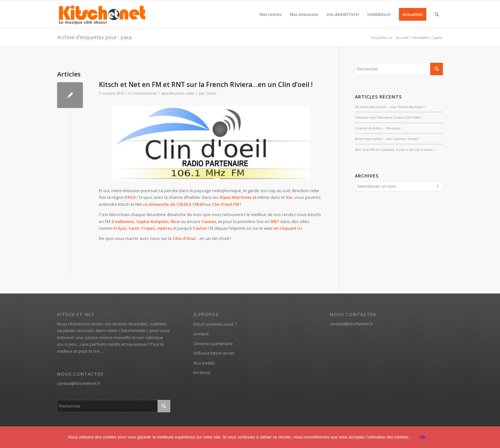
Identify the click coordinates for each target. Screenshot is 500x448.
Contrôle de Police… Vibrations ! (379, 128)
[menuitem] (271, 14)
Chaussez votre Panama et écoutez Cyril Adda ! (389, 117)
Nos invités (204, 363)
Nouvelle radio (182, 93)
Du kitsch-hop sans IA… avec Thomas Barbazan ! (390, 107)
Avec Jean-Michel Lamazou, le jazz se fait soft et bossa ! (395, 149)
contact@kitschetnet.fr (79, 383)
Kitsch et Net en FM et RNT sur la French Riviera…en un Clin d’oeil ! (206, 84)
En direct (202, 372)
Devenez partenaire (213, 343)
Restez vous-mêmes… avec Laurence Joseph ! (387, 139)
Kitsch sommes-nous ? (215, 324)
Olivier (211, 93)
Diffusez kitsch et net (214, 353)
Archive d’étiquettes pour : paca (94, 37)
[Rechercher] (437, 14)
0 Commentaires (143, 93)
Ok (422, 437)
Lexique (201, 334)
